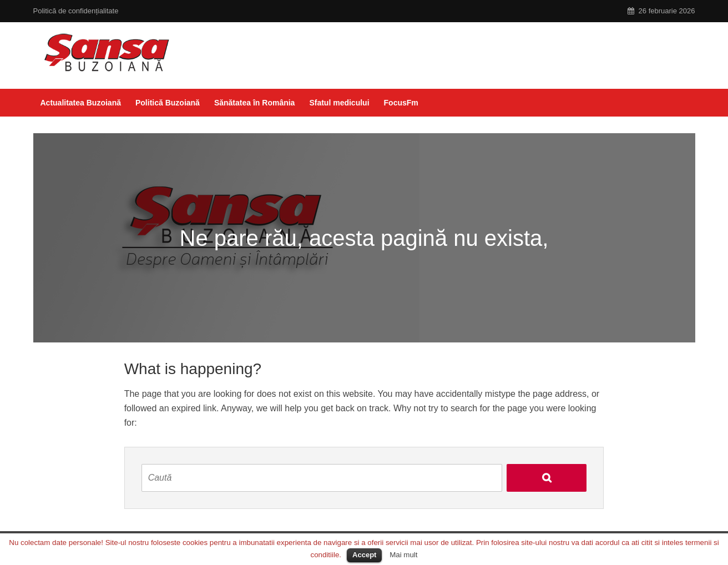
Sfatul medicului (339, 103)
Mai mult (403, 555)
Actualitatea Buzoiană (81, 103)
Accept (364, 555)
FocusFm (401, 103)
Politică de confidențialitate (76, 11)
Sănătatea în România (255, 103)
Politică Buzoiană (168, 103)
